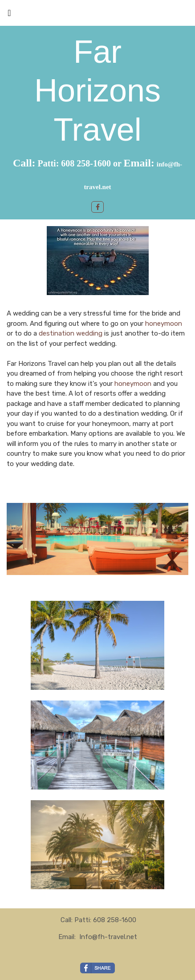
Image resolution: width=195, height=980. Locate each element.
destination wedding (71, 333)
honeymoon (164, 324)
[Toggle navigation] (9, 15)
